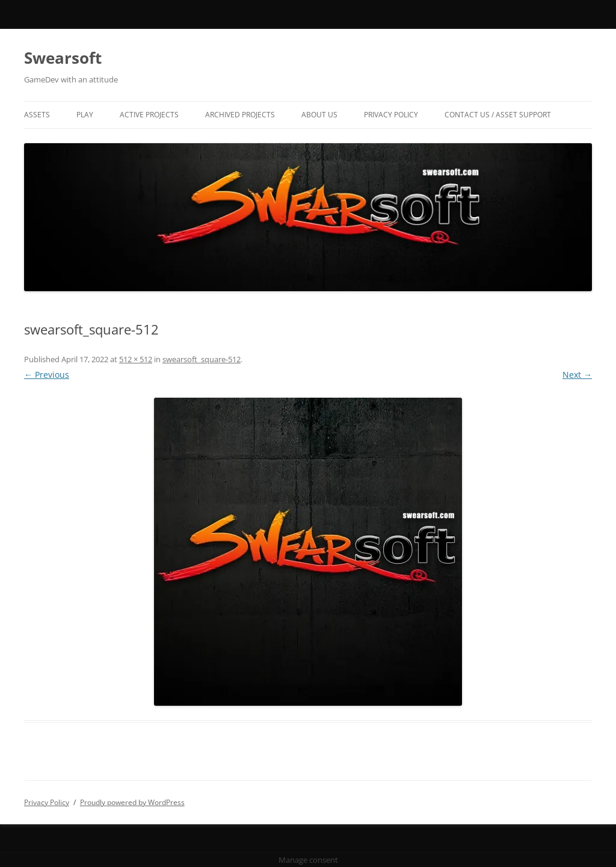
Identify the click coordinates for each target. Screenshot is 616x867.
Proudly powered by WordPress (132, 802)
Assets (37, 115)
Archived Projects (240, 115)
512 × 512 (136, 359)
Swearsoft (63, 58)
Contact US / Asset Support (498, 115)
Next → (577, 375)
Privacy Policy (391, 115)
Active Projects (149, 115)
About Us (319, 115)
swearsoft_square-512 (202, 359)
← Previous (47, 375)
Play (85, 115)
